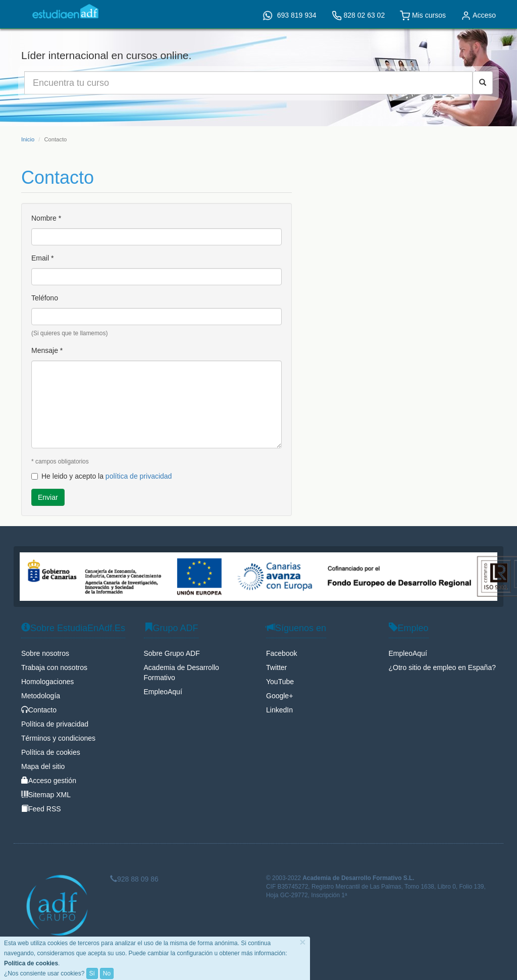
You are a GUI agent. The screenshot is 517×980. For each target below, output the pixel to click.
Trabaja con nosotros (54, 667)
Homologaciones (47, 682)
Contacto (39, 710)
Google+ (279, 696)
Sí (92, 973)
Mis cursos (423, 16)
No (107, 973)
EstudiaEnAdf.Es (65, 11)
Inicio (28, 139)
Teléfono (45, 298)
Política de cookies (51, 752)
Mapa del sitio (43, 766)
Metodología (41, 696)
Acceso (478, 16)
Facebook (281, 653)
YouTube (280, 682)
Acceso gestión (49, 781)
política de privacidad (139, 476)
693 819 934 (290, 16)
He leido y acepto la (101, 476)
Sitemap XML (46, 795)
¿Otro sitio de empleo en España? (442, 667)
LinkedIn (279, 710)
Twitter (276, 667)
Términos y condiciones (58, 738)
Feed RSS (41, 809)
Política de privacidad (55, 724)
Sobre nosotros (45, 653)
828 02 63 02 (358, 16)
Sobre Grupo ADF (172, 653)
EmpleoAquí (163, 692)
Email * (42, 258)
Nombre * (46, 218)
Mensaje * (47, 350)
